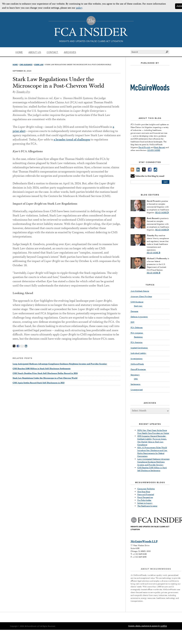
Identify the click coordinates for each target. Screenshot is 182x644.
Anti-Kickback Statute (140, 291)
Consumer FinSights (146, 489)
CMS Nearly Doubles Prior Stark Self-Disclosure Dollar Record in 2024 (45, 373)
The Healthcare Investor (147, 506)
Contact (52, 52)
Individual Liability (138, 353)
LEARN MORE (154, 150)
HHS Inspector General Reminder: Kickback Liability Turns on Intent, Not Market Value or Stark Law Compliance (152, 441)
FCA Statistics (136, 343)
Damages (134, 312)
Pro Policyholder (144, 500)
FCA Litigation (137, 333)
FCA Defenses (137, 328)
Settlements (135, 384)
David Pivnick (144, 148)
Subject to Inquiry (145, 503)
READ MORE (162, 213)
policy (79, 8)
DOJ (132, 322)
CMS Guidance (26, 65)
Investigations (136, 359)
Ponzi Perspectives (145, 498)
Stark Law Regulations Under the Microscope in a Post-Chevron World (58, 83)
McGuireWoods (137, 364)
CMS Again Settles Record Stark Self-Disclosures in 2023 (39, 383)
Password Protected (146, 495)
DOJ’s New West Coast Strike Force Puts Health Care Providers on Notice (153, 432)
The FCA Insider (91, 26)
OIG (136, 379)
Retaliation (138, 337)
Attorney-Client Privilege (141, 297)
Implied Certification (139, 348)
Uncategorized (137, 390)
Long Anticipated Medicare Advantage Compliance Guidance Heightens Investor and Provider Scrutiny (60, 364)
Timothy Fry (23, 92)
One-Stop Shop (144, 492)
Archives (70, 52)
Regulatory (135, 375)
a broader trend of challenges (72, 140)
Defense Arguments (139, 317)
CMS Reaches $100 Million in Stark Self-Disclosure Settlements (42, 369)
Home (19, 52)
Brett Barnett (160, 148)
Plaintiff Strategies (138, 370)
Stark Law (39, 65)
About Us (35, 52)
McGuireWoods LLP (144, 542)
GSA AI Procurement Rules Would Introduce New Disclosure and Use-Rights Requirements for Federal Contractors (152, 452)
